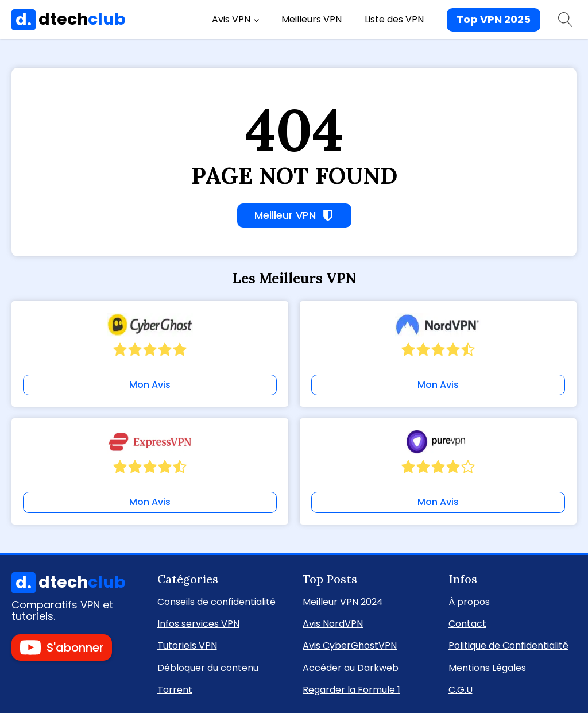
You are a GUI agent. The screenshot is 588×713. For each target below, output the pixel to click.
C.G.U (461, 689)
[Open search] (566, 20)
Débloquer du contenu (208, 667)
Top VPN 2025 (494, 19)
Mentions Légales (487, 667)
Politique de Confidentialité (508, 645)
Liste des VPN (394, 19)
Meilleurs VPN (312, 19)
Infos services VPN (198, 623)
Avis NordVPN (333, 623)
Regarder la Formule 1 (351, 689)
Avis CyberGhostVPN (350, 645)
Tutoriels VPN (187, 645)
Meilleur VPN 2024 (343, 601)
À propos (469, 601)
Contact (467, 623)
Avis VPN (231, 19)
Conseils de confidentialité (216, 601)
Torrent (175, 689)
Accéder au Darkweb (351, 667)
